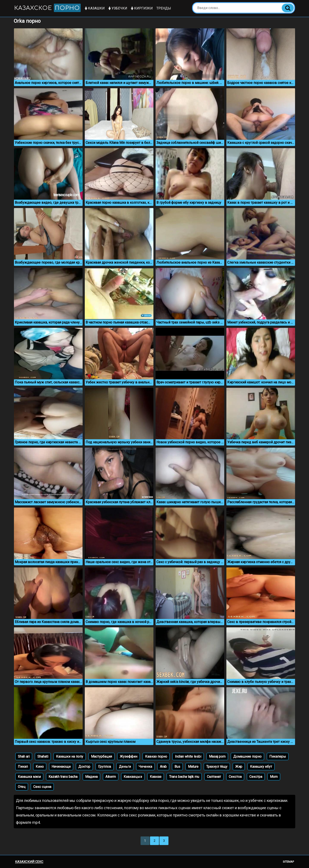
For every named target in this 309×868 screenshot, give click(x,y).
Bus (177, 767)
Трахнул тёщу (217, 767)
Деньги (125, 767)
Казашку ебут (261, 767)
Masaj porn (217, 756)
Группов (105, 767)
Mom (274, 777)
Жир (239, 767)
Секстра (256, 777)
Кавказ (156, 777)
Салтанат (214, 777)
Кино (40, 767)
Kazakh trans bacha (63, 777)
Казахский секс (29, 862)
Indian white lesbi (188, 756)
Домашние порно (247, 756)
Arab (163, 767)
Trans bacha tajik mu (184, 777)
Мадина (91, 777)
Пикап (23, 767)
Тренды (164, 8)
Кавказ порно (156, 756)
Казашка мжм (29, 777)
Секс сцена (42, 787)
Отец (22, 787)
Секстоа (235, 777)
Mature (193, 767)
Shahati (43, 756)
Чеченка (145, 767)
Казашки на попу (70, 756)
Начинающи (61, 767)
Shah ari (24, 756)
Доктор (84, 767)
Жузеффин (129, 756)
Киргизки (142, 8)
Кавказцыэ (133, 777)
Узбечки (118, 8)
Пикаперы (278, 756)
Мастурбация (101, 756)
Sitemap (288, 862)
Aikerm (111, 777)
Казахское (47, 8)
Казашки (95, 8)
